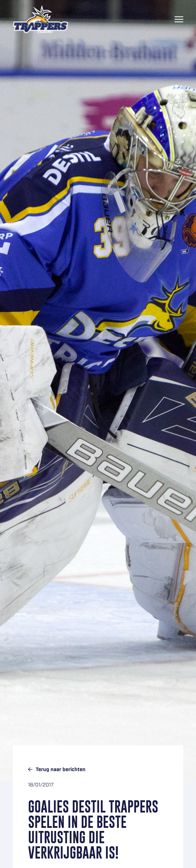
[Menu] (179, 19)
